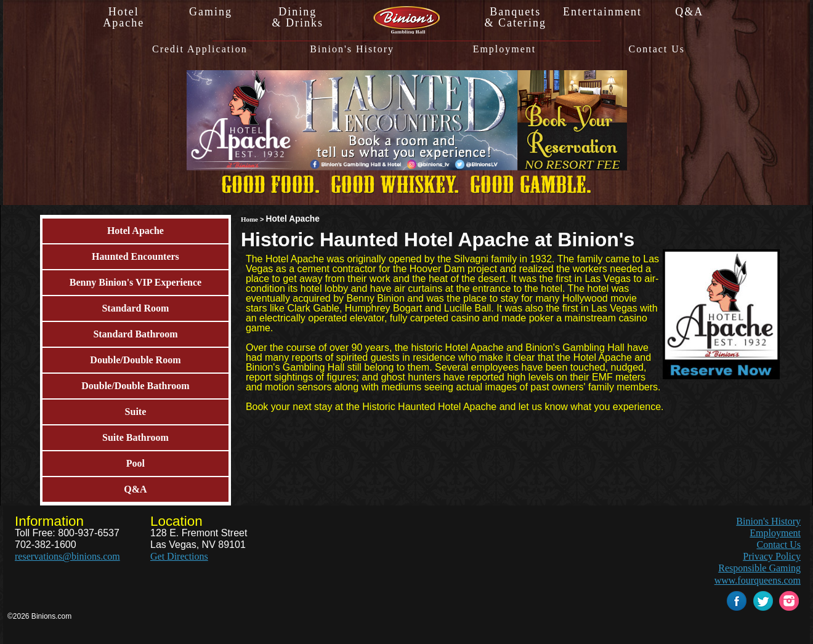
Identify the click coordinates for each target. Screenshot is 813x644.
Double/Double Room (135, 360)
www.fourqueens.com (758, 580)
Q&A (689, 12)
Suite (136, 412)
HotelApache (123, 17)
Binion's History (352, 49)
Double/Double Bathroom (135, 386)
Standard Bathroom (135, 334)
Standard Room (135, 308)
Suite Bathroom (135, 437)
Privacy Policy (772, 556)
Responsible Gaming (759, 568)
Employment (505, 49)
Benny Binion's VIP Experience (135, 282)
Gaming (211, 12)
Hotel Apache (135, 231)
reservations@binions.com (67, 556)
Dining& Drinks (298, 17)
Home (249, 219)
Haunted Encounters (135, 256)
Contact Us (657, 49)
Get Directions (179, 556)
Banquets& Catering (515, 17)
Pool (135, 463)
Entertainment (602, 12)
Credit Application (200, 49)
